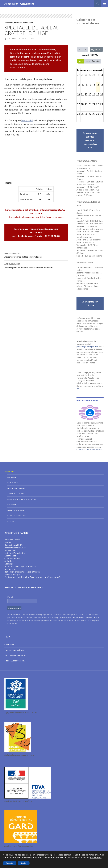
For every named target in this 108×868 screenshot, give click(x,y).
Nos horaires (10, 569)
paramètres (96, 858)
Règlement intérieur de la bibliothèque (22, 572)
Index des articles (12, 540)
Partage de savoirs (16, 488)
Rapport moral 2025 (14, 545)
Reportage (13, 483)
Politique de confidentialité (17, 577)
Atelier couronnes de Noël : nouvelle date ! (36, 255)
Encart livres (10, 556)
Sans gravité (27, 120)
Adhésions (9, 561)
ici (78, 388)
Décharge (9, 564)
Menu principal (104, 4)
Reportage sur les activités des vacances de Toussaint (36, 265)
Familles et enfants (24, 23)
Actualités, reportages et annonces (20, 566)
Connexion (9, 645)
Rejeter (24, 863)
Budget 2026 (10, 550)
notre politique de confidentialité (82, 617)
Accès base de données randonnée (45, 577)
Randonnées (13, 505)
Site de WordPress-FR (14, 661)
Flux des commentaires (15, 655)
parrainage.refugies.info (87, 347)
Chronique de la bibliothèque (22, 499)
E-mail (11, 597)
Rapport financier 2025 (15, 548)
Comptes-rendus (12, 558)
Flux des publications (14, 650)
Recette (11, 521)
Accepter (10, 863)
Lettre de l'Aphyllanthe (15, 553)
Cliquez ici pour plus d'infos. (89, 449)
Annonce (9, 23)
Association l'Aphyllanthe (19, 4)
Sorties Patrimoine (16, 510)
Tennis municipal (12, 574)
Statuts (8, 542)
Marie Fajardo (28, 39)
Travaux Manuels (16, 494)
